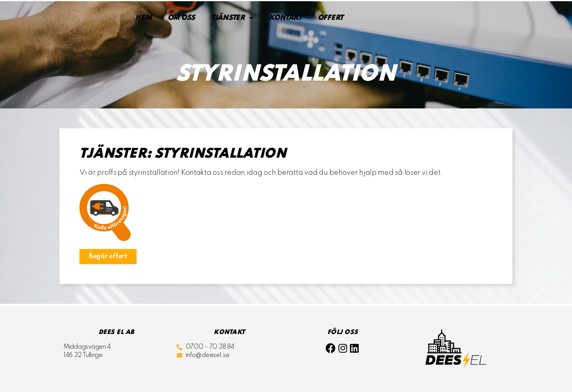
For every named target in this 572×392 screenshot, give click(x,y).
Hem (143, 18)
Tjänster (232, 18)
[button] (108, 257)
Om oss (181, 18)
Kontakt (285, 18)
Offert (330, 18)
